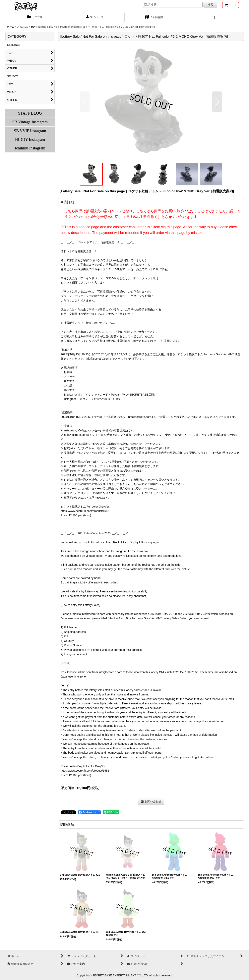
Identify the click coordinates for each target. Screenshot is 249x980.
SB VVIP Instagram (30, 131)
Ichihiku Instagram (30, 148)
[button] (214, 18)
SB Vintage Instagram (30, 122)
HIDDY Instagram (30, 139)
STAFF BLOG (30, 113)
